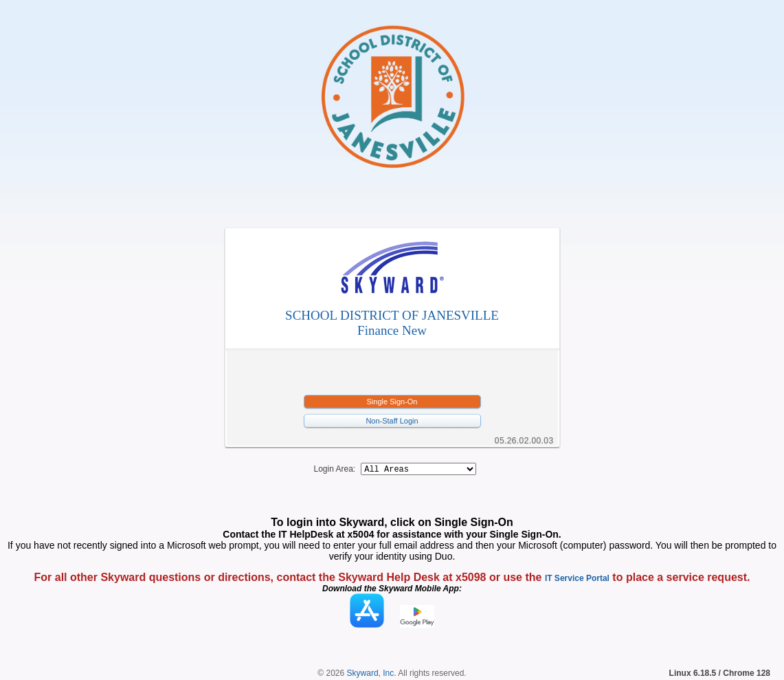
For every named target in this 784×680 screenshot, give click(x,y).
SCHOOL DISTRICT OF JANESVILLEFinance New (392, 323)
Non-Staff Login (392, 421)
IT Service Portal (577, 580)
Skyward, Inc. (372, 675)
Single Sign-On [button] (392, 402)
